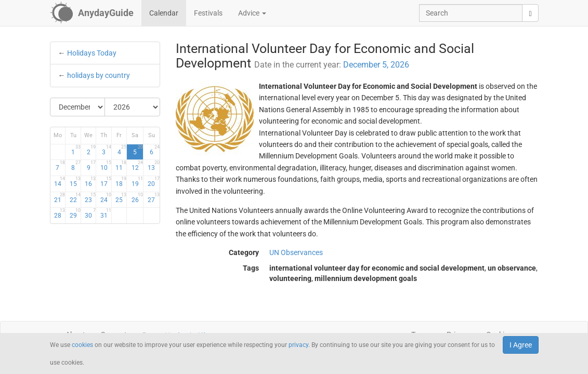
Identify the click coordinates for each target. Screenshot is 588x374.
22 (75, 198)
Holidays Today (92, 53)
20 (154, 182)
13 (154, 166)
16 (90, 182)
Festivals (208, 13)
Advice (252, 13)
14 (60, 182)
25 (121, 198)
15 (75, 182)
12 (137, 166)
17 (106, 182)
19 (137, 182)
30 (90, 213)
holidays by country (99, 75)
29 (75, 213)
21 (60, 198)
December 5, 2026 (376, 65)
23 (90, 198)
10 (106, 166)
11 (121, 166)
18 (121, 182)
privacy (298, 345)
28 (60, 213)
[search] (530, 13)
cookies (82, 345)
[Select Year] (132, 107)
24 (106, 198)
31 (106, 213)
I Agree (521, 345)
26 (137, 198)
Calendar (164, 13)
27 (154, 198)
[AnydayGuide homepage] (92, 13)
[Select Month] (78, 107)
